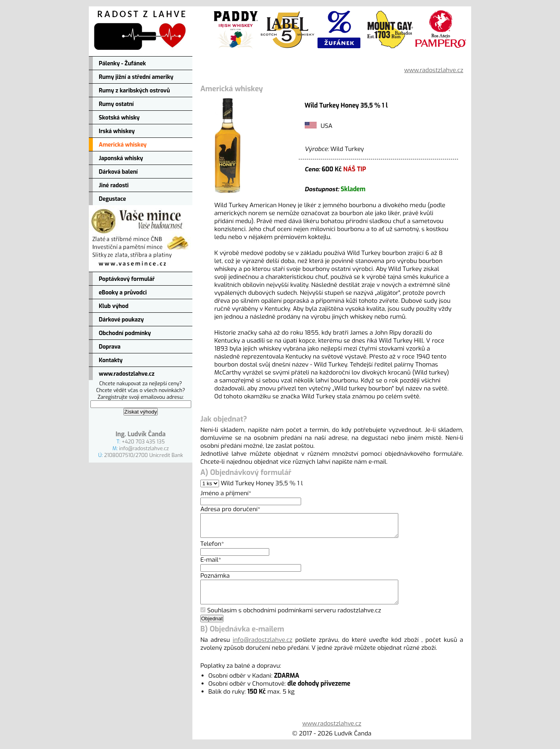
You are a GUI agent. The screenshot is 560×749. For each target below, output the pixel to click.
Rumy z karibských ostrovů (134, 91)
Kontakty (111, 360)
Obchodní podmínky (125, 333)
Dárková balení (118, 172)
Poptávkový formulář (127, 279)
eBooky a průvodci (123, 293)
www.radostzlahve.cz (127, 374)
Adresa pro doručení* (230, 509)
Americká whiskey (123, 145)
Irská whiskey (117, 131)
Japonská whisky (121, 158)
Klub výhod (114, 306)
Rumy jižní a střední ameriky (136, 77)
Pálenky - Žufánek (122, 64)
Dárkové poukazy (121, 320)
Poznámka (215, 580)
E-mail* (211, 565)
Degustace (112, 199)
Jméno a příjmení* (226, 493)
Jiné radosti (114, 185)
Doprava (110, 347)
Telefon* (212, 549)
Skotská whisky (119, 118)
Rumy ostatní (116, 104)
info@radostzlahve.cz (144, 448)
